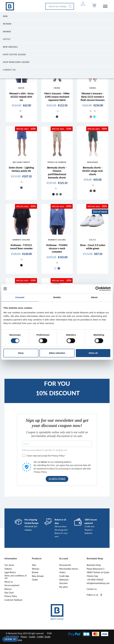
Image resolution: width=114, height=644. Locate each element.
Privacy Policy (11, 596)
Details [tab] (57, 297)
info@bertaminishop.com (98, 583)
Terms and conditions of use (16, 577)
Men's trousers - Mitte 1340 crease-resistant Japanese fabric (57, 97)
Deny (21, 353)
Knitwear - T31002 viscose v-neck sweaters (57, 248)
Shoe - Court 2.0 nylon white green (93, 247)
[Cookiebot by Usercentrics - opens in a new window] (98, 289)
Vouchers (63, 583)
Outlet (35, 580)
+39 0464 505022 (95, 580)
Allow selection (57, 353)
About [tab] (94, 297)
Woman (36, 569)
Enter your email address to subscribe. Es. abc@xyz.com (45, 450)
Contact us (92, 589)
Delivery (8, 569)
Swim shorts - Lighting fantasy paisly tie (21, 169)
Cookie (32, 637)
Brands (35, 572)
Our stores (9, 565)
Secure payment (12, 585)
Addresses (64, 580)
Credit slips (64, 576)
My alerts (63, 587)
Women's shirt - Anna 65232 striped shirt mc (21, 97)
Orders (62, 572)
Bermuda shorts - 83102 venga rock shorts (93, 171)
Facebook (101, 595)
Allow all (93, 353)
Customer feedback (13, 600)
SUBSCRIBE (57, 479)
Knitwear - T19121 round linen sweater (21, 247)
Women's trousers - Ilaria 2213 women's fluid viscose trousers (93, 97)
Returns (8, 589)
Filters (8, 639)
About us (9, 582)
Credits (40, 637)
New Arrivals (38, 576)
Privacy (24, 637)
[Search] (60, 6)
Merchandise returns (69, 569)
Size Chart (9, 593)
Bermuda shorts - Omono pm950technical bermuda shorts (57, 172)
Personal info (65, 565)
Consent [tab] (20, 297)
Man (34, 565)
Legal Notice (10, 572)
